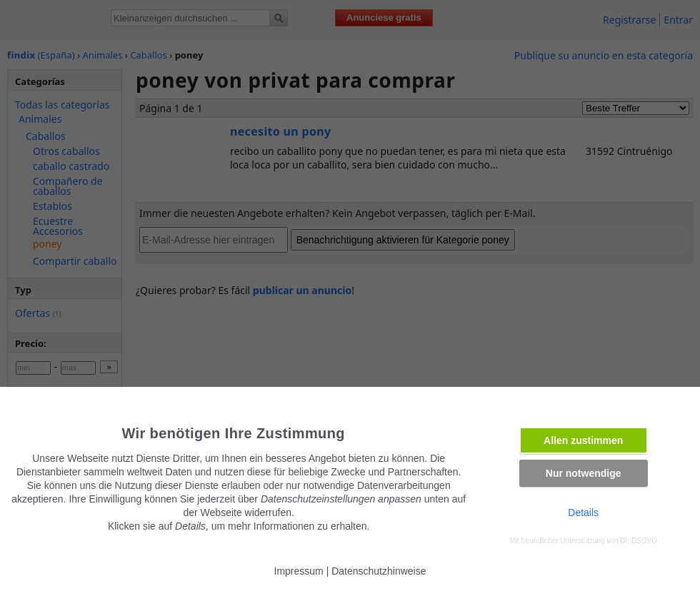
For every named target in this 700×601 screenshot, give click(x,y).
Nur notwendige (584, 473)
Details (583, 512)
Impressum (299, 571)
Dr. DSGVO (639, 541)
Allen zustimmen (583, 440)
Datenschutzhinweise (379, 571)
